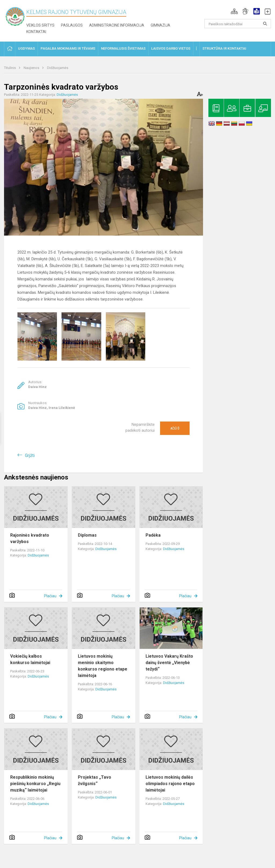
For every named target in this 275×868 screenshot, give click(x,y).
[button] (234, 11)
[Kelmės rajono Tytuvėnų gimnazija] (15, 16)
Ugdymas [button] (26, 48)
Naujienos (32, 68)
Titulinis (10, 68)
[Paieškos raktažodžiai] (238, 24)
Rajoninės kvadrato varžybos (30, 538)
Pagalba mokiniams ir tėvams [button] (68, 48)
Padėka (153, 535)
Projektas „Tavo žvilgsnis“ (95, 780)
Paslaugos (72, 25)
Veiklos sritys (40, 25)
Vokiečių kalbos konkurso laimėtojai (30, 659)
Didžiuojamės (58, 68)
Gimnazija (160, 25)
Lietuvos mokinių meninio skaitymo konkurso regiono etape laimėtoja (103, 666)
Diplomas (87, 535)
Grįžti (30, 455)
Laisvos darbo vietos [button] (171, 48)
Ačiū (175, 428)
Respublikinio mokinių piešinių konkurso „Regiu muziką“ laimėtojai (35, 784)
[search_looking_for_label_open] (265, 24)
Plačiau (50, 596)
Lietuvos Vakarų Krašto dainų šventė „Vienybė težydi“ (169, 663)
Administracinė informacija (117, 25)
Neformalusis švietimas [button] (123, 48)
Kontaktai (36, 32)
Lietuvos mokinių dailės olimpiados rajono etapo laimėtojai (170, 784)
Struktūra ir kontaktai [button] (224, 48)
